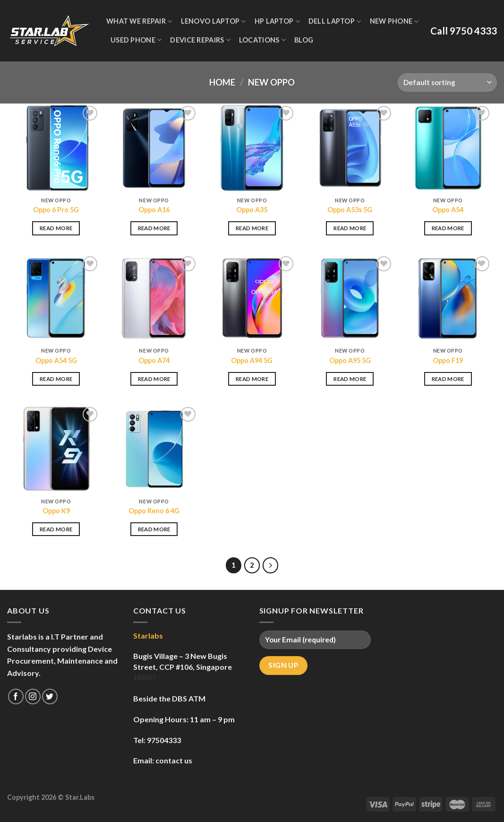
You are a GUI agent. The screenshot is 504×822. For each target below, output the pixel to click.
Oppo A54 (448, 210)
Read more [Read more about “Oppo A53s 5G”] (350, 228)
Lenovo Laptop (214, 22)
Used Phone (136, 40)
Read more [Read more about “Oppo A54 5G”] (56, 379)
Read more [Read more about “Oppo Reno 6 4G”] (154, 529)
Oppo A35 (252, 210)
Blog (304, 40)
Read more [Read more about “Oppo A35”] (252, 228)
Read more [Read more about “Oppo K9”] (56, 529)
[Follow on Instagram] (33, 697)
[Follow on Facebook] (16, 697)
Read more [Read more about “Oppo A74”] (154, 379)
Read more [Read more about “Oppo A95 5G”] (350, 379)
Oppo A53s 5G (350, 210)
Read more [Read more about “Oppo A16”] (154, 228)
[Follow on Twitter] (50, 697)
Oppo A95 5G (350, 360)
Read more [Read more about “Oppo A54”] (448, 228)
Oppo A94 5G (252, 360)
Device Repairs (200, 40)
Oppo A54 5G (56, 360)
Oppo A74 (154, 360)
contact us (174, 760)
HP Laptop (277, 22)
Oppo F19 (448, 360)
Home (222, 82)
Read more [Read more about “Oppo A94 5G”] (252, 379)
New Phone (394, 22)
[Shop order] (447, 82)
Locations (262, 40)
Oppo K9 (56, 511)
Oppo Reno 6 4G (154, 511)
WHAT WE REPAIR (139, 22)
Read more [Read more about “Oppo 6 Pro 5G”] (56, 228)
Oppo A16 (154, 210)
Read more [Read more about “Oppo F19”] (448, 379)
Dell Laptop (335, 22)
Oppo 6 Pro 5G (56, 210)
